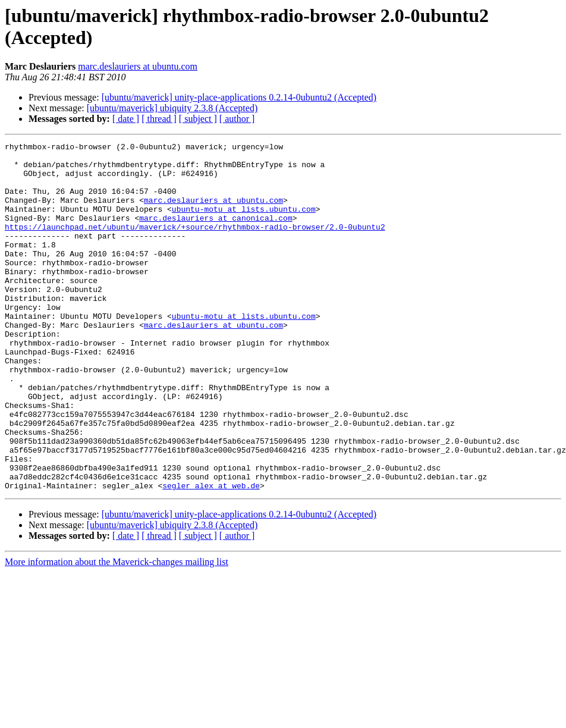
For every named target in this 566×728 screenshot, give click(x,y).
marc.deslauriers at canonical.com (216, 234)
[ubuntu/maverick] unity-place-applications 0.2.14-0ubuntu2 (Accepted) (239, 97)
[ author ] (237, 119)
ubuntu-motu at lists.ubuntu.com (244, 223)
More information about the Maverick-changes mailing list (117, 631)
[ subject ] (198, 119)
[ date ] (126, 119)
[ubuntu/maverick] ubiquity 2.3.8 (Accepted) (172, 108)
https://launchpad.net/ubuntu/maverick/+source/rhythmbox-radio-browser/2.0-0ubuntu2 (195, 244)
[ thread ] (159, 119)
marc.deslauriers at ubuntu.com (138, 66)
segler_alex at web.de (211, 555)
